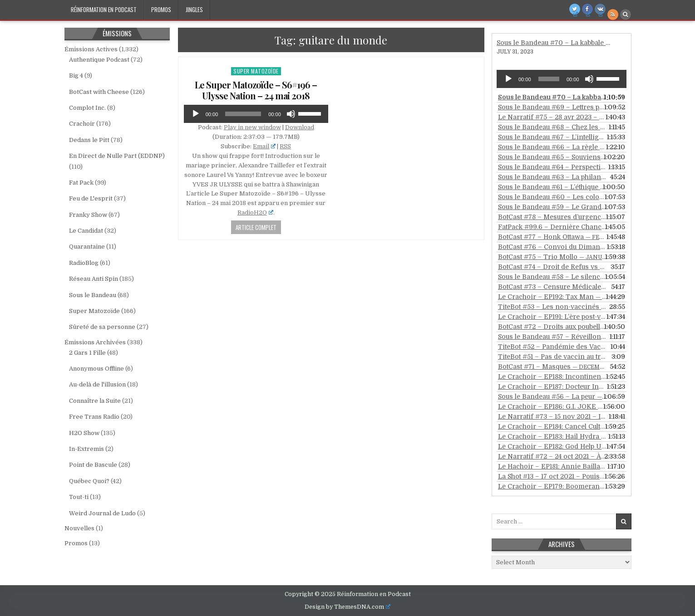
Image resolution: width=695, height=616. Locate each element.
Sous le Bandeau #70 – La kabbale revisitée (565, 43)
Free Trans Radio (94, 417)
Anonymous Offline (96, 369)
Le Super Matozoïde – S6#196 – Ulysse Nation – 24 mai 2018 (256, 90)
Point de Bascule (93, 465)
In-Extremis (86, 449)
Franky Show (88, 215)
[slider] (243, 114)
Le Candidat (86, 231)
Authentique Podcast (99, 60)
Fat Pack (81, 183)
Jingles (194, 10)
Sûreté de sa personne (102, 327)
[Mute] (291, 114)
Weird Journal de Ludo (102, 513)
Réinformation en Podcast (104, 10)
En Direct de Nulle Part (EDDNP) (117, 156)
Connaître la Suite (95, 401)
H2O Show (84, 433)
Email (264, 146)
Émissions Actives (91, 49)
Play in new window (252, 127)
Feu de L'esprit (91, 198)
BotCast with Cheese (99, 92)
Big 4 (76, 76)
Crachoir (82, 124)
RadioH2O (255, 213)
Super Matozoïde (256, 71)
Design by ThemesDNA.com (347, 607)
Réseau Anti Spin (94, 279)
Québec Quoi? (89, 481)
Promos (161, 10)
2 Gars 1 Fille (87, 353)
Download (300, 127)
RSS (285, 146)
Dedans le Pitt (89, 140)
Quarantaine (87, 247)
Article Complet (256, 227)
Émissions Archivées (95, 342)
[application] (256, 114)
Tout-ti (79, 497)
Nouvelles (79, 528)
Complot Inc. (87, 108)
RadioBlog (84, 263)
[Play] (196, 114)
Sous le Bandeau (93, 295)
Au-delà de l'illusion (97, 384)
